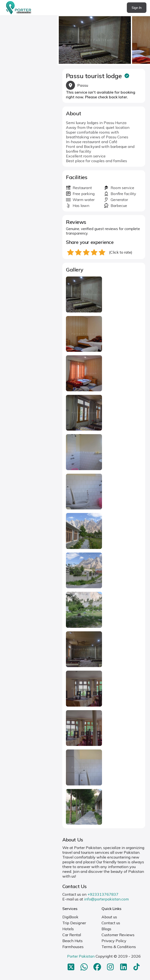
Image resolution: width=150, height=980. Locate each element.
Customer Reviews (118, 935)
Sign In (137, 8)
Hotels (68, 929)
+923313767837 (103, 894)
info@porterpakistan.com (106, 899)
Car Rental (72, 935)
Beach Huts (72, 941)
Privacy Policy (114, 941)
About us (109, 917)
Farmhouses (73, 947)
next (145, 38)
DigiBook (70, 917)
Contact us (111, 923)
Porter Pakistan (81, 956)
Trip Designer (74, 923)
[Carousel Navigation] (104, 39)
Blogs (106, 929)
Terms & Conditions (119, 947)
